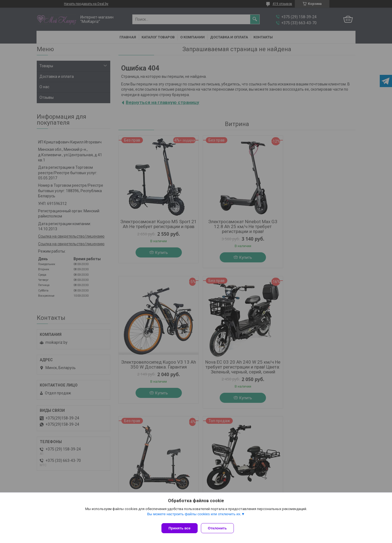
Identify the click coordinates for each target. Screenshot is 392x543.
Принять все (180, 528)
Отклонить (220, 528)
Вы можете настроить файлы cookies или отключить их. (194, 516)
